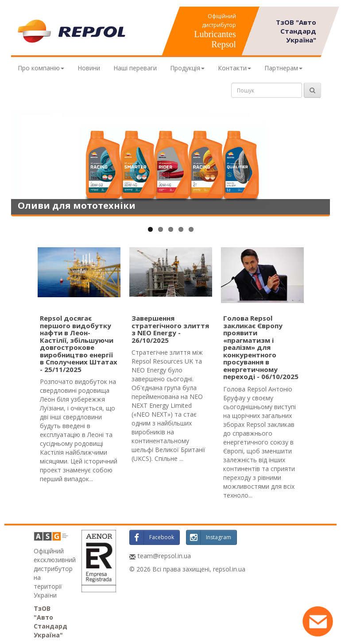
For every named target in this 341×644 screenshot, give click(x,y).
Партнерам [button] (283, 68)
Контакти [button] (234, 68)
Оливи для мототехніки (77, 205)
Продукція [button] (187, 68)
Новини (89, 68)
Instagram (209, 537)
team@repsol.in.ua (164, 556)
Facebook (152, 537)
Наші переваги (135, 68)
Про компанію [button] (41, 68)
